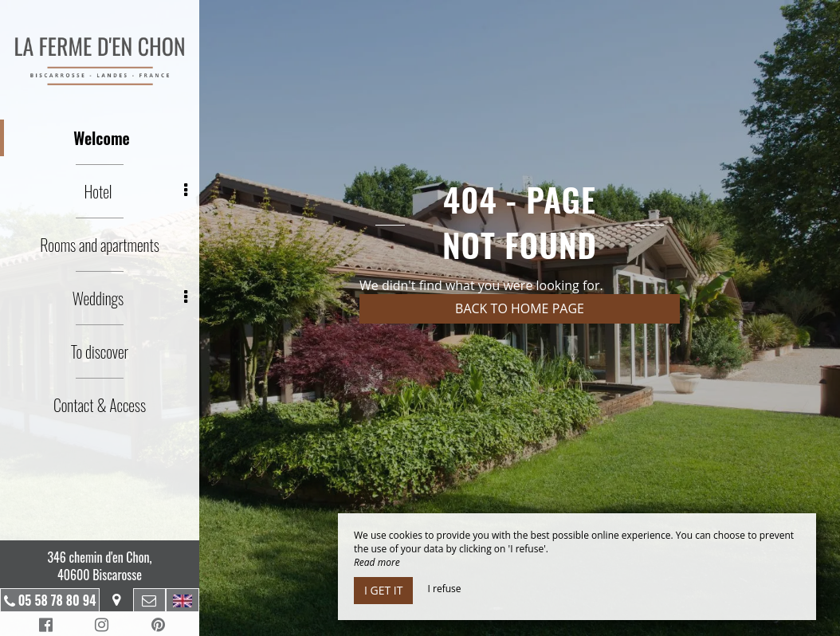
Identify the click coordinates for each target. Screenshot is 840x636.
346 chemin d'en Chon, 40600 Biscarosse (99, 566)
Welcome (102, 138)
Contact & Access (100, 405)
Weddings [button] (130, 298)
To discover (100, 351)
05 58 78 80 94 (57, 600)
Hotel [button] (135, 191)
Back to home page (520, 308)
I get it (383, 590)
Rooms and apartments (100, 245)
